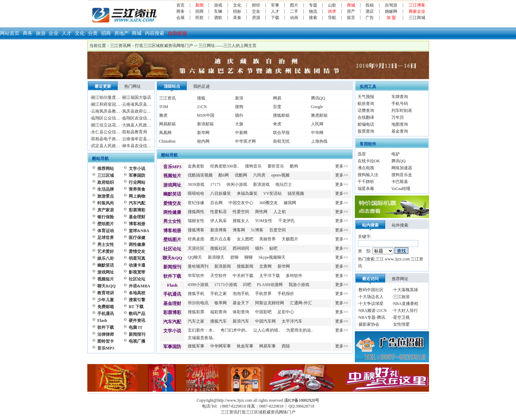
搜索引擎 (137, 300)
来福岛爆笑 (247, 193)
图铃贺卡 (106, 341)
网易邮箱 (167, 124)
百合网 (216, 203)
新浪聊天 (216, 257)
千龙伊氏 (286, 221)
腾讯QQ (318, 98)
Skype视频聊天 (272, 257)
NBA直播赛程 (406, 304)
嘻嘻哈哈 (196, 193)
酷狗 (294, 166)
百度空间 (278, 230)
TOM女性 (264, 221)
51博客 (257, 230)
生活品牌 (106, 189)
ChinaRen (167, 141)
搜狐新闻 (245, 266)
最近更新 (103, 86)
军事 (275, 5)
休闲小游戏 (237, 184)
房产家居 (106, 210)
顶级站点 (172, 86)
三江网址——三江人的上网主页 (227, 46)
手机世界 (263, 294)
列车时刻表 (402, 111)
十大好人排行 (406, 311)
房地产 (121, 33)
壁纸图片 (106, 224)
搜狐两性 (196, 212)
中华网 (317, 133)
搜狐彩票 (196, 312)
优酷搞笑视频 (200, 175)
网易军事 (267, 346)
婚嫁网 (391, 11)
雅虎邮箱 (319, 115)
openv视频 (280, 175)
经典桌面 (196, 239)
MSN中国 (206, 115)
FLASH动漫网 (270, 285)
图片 (294, 5)
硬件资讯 (137, 321)
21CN (202, 107)
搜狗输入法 (368, 175)
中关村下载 (243, 276)
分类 (93, 33)
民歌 (199, 18)
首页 (181, 5)
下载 (275, 18)
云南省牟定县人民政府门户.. (148, 139)
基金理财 (137, 217)
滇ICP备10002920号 (302, 400)
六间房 (259, 175)
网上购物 (137, 196)
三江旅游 (401, 297)
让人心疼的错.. (267, 330)
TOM (164, 107)
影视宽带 (137, 272)
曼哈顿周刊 (198, 266)
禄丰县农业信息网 (139, 146)
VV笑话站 (272, 193)
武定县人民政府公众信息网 (116, 146)
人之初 (280, 212)
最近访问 (370, 279)
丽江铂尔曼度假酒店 (110, 97)
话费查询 (366, 111)
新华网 (203, 133)
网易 (277, 98)
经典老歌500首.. (225, 166)
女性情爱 (401, 324)
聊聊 (249, 257)
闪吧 (247, 285)
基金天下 (241, 303)
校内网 (203, 141)
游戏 (218, 5)
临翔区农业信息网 (139, 118)
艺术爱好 (106, 251)
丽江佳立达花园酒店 (110, 125)
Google (317, 107)
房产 (351, 11)
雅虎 (163, 115)
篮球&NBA (139, 231)
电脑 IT (136, 327)
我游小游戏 (299, 285)
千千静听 (366, 182)
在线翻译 (366, 117)
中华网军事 (221, 346)
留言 (351, 18)
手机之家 (218, 294)
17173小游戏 (226, 285)
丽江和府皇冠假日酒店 (112, 104)
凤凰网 (165, 133)
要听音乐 (276, 166)
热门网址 (133, 86)
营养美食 (137, 189)
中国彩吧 (263, 312)
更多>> (342, 166)
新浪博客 (218, 230)
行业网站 (137, 182)
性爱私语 (218, 212)
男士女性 (106, 245)
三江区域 (106, 175)
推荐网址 (400, 279)
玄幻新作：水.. (201, 330)
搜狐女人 (241, 221)
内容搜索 (155, 33)
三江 (380, 259)
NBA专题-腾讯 (372, 317)
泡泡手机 (241, 294)
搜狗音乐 (253, 166)
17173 (215, 184)
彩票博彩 (137, 210)
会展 (181, 18)
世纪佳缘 (196, 203)
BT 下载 (136, 307)
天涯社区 (196, 248)
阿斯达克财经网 (270, 303)
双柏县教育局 (135, 132)
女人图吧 (245, 239)
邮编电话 (366, 124)
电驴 (396, 154)
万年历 (398, 117)
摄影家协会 (369, 324)
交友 (256, 11)
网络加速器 (402, 168)
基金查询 (400, 131)
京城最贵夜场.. (201, 338)
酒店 (370, 11)
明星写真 (137, 258)
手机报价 (286, 294)
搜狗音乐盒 (402, 175)
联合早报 (281, 133)
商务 (181, 11)
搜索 (313, 18)
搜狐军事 (196, 346)
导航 (332, 18)
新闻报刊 (137, 334)
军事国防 (137, 175)
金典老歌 (196, 166)
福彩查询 (218, 312)
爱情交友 (137, 251)
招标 (237, 11)
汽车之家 (196, 321)
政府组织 (106, 182)
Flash (102, 321)
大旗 (239, 124)
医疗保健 (137, 238)
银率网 (221, 303)
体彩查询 (241, 312)
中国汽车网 (265, 321)
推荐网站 (106, 169)
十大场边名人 (371, 297)
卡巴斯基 (400, 182)
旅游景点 (106, 196)
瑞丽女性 (196, 221)
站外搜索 (400, 225)
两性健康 (137, 245)
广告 (370, 18)
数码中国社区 (371, 290)
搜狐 (201, 98)
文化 (237, 5)
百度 (277, 107)
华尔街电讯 (198, 303)
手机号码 (400, 104)
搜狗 (239, 107)
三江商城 (417, 18)
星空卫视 (401, 317)
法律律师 (106, 334)
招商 (199, 11)
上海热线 (319, 141)
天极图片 (290, 239)
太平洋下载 (270, 276)
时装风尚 (106, 203)
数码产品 (137, 314)
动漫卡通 (137, 265)
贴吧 (273, 248)
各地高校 (137, 293)
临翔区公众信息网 (108, 118)
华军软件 (196, 276)
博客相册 (137, 224)
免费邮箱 (106, 307)
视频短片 (106, 279)
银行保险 (106, 217)
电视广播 (137, 341)
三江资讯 (167, 98)
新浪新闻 (223, 266)
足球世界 (106, 238)
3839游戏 (196, 184)
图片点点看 (221, 239)
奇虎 (277, 124)
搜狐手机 (196, 294)
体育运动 (106, 231)
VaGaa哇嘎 (401, 189)
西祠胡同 (241, 248)
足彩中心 (286, 312)
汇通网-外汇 (301, 303)
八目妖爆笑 (221, 193)
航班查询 (366, 104)
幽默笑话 (106, 265)
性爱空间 (241, 212)
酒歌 (218, 18)
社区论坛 (137, 279)
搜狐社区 (218, 248)
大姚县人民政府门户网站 (145, 125)
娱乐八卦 (106, 258)
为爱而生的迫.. (300, 330)
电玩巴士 (284, 184)
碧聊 (234, 257)
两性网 (261, 212)
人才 (275, 11)
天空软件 (218, 276)
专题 (313, 5)
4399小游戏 (198, 285)
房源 (256, 18)
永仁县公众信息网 (108, 132)
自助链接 (177, 33)
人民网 (317, 124)
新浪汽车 (241, 321)
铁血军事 (245, 346)
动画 (294, 18)
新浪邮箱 (205, 124)
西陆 (286, 346)
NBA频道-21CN (373, 311)
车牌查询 (400, 97)
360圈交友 (269, 203)
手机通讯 (106, 314)
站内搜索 (370, 225)
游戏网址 (106, 272)
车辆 (218, 11)
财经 (256, 5)
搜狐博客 (196, 230)
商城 (137, 33)
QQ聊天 (195, 257)
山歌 (332, 5)
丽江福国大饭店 (137, 97)
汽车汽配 (137, 203)
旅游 (41, 33)
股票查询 (366, 131)
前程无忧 (281, 141)
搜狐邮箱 (281, 115)
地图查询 (400, 124)
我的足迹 (202, 86)
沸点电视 (366, 168)
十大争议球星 (371, 304)
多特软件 (294, 276)
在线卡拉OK (369, 161)
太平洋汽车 (292, 321)
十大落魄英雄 (406, 290)
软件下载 (106, 327)
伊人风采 (218, 221)
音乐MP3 (106, 348)
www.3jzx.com (397, 259)
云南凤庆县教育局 (108, 111)
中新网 (241, 133)
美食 (237, 18)
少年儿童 (106, 300)
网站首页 (10, 33)
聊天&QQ (106, 286)
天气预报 (366, 97)
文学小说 (137, 169)
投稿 (370, 5)
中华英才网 (245, 141)
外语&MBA (139, 286)
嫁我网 (290, 203)
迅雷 (362, 154)
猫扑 (239, 115)
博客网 (239, 230)
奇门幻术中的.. (234, 330)
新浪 (239, 98)
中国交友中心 (241, 203)
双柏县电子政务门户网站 (114, 139)
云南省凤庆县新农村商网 (145, 104)
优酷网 (241, 175)
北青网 (265, 266)
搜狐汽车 (218, 321)
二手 (294, 11)
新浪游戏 (261, 184)
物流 (313, 11)
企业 (53, 33)
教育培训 (106, 293)
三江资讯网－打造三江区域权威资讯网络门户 (152, 46)
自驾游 (391, 5)
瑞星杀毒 (366, 189)
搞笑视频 (296, 193)
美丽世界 (267, 239)
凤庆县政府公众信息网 (143, 111)
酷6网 (224, 175)
